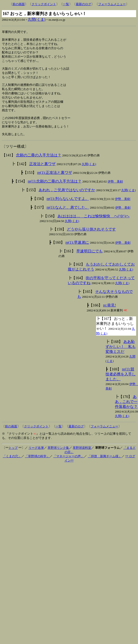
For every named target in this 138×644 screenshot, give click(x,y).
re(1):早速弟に (77, 251)
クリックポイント (44, 4)
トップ (13, 456)
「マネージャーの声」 (69, 465)
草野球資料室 (82, 456)
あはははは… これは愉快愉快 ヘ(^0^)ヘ (93, 225)
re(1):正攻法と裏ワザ (55, 181)
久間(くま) (37, 19)
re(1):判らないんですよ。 (68, 207)
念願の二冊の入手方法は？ (39, 164)
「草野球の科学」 (37, 465)
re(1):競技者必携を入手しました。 (121, 383)
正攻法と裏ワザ (42, 172)
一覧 (66, 4)
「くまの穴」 (12, 465)
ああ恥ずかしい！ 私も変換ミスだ (121, 355)
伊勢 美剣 (115, 190)
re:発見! (110, 314)
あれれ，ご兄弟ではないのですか (67, 198)
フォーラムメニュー (112, 4)
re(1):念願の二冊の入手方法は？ (55, 190)
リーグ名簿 (36, 456)
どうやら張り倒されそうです (91, 238)
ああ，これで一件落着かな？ (126, 410)
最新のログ (83, 4)
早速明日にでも (89, 260)
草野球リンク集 (58, 456)
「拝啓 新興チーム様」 (105, 465)
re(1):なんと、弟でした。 (68, 216)
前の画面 (19, 4)
